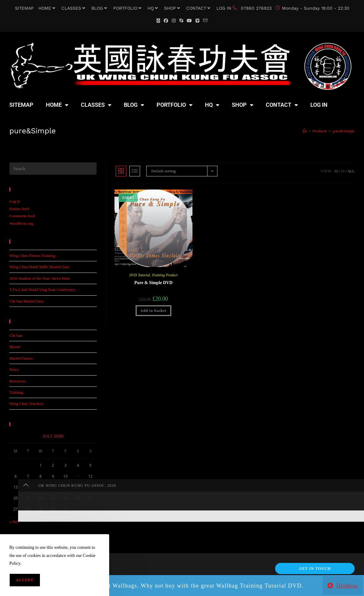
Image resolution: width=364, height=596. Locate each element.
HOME (48, 8)
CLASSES (74, 8)
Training (16, 392)
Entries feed (19, 209)
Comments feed (22, 216)
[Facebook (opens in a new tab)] (166, 21)
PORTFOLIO (128, 8)
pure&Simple (344, 131)
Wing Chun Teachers (26, 404)
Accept (25, 580)
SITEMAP (24, 8)
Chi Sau (16, 335)
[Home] (305, 131)
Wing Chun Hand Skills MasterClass (39, 267)
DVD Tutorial (139, 275)
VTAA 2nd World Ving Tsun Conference (42, 290)
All (351, 171)
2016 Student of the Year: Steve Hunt (40, 278)
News (14, 369)
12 (336, 171)
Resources (18, 381)
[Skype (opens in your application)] (181, 21)
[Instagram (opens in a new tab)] (174, 21)
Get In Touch (315, 569)
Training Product (165, 275)
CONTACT (199, 8)
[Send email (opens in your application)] (205, 21)
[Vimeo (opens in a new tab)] (197, 21)
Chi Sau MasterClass (26, 301)
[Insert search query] (53, 169)
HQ (153, 8)
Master (15, 347)
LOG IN (224, 8)
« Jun (14, 522)
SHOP (173, 8)
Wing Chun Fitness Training (32, 256)
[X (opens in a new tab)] (158, 21)
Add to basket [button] (153, 311)
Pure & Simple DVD (153, 283)
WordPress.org (21, 223)
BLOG (100, 8)
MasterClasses (21, 358)
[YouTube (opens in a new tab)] (189, 21)
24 (342, 171)
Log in (15, 201)
